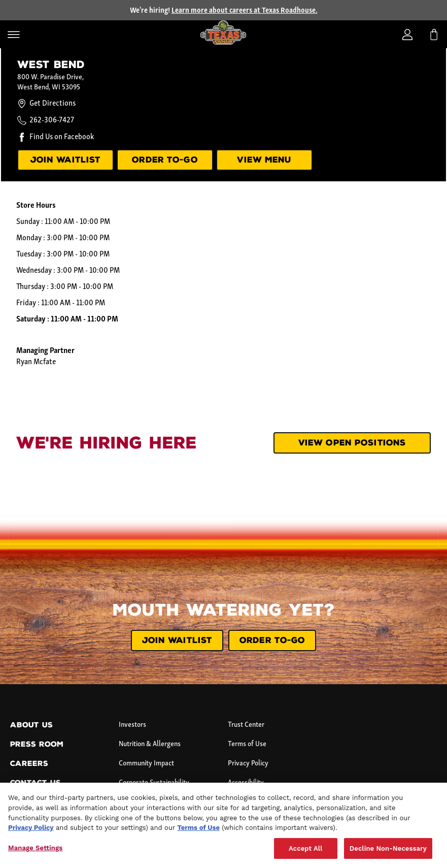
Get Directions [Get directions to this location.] (46, 104)
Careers (29, 764)
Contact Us (36, 783)
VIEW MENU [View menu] (264, 160)
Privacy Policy (248, 764)
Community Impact (146, 764)
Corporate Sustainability (154, 783)
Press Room (37, 744)
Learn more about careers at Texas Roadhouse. (245, 11)
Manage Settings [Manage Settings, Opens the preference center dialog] (35, 858)
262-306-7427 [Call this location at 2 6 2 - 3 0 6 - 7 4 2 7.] (52, 120)
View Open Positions (352, 443)
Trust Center (246, 725)
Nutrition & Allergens (150, 744)
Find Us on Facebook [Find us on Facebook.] (62, 137)
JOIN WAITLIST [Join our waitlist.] (66, 160)
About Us (31, 725)
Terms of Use (247, 744)
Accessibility (246, 783)
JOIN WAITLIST (177, 640)
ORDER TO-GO (165, 160)
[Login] (407, 35)
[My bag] (434, 35)
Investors (132, 725)
